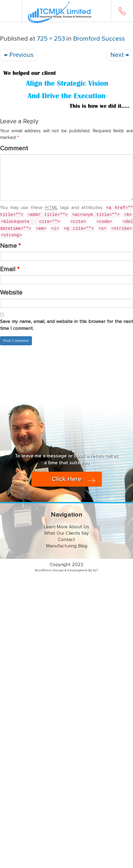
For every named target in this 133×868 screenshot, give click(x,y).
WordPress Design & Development (61, 571)
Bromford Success (99, 39)
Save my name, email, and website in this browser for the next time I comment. (66, 325)
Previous (19, 55)
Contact (66, 540)
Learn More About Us (66, 527)
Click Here (67, 479)
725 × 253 (51, 39)
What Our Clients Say (66, 533)
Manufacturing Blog (67, 546)
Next (120, 55)
